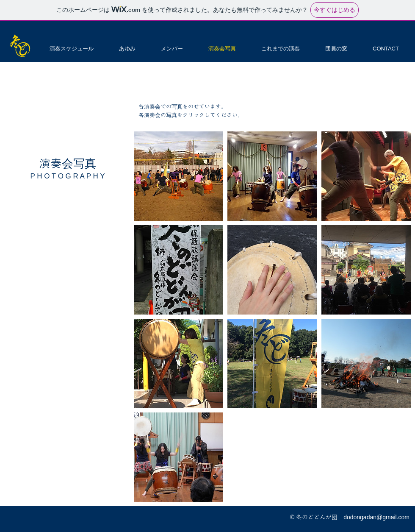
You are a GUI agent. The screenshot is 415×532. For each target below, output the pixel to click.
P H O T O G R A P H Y (67, 176)
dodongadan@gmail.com (376, 517)
